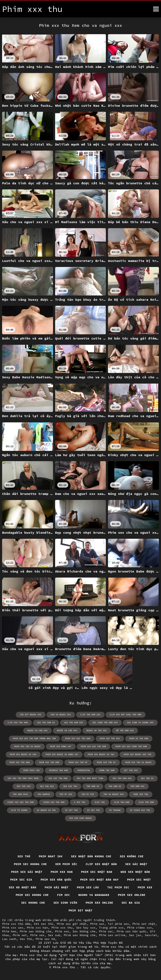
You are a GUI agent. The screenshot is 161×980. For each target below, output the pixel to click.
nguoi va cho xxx (38, 731)
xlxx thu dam (122, 802)
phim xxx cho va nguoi (27, 746)
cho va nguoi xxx (61, 715)
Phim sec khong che (30, 864)
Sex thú (24, 856)
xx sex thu (93, 810)
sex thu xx (147, 778)
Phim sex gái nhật (27, 872)
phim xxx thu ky (106, 762)
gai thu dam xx (46, 723)
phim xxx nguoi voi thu (138, 754)
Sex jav (135, 935)
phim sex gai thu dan (78, 739)
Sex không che (84, 931)
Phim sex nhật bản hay (99, 880)
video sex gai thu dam (21, 802)
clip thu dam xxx (90, 715)
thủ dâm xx (93, 786)
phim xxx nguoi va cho (23, 754)
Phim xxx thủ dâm (16, 924)
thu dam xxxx (21, 794)
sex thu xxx (47, 786)
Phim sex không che (36, 931)
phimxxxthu (84, 770)
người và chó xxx (67, 731)
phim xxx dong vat (61, 746)
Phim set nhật (80, 910)
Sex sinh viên (65, 903)
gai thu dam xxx (74, 723)
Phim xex (37, 935)
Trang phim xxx (111, 928)
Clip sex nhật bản (101, 864)
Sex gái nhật (136, 864)
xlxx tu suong (19, 810)
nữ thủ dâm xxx (125, 731)
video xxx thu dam (54, 802)
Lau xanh (9, 939)
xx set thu (71, 810)
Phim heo (9, 931)
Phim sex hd (45, 939)
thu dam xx (115, 786)
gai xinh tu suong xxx (140, 723)
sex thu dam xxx (122, 778)
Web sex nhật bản (135, 872)
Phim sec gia (21, 880)
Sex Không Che (132, 856)
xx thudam (115, 810)
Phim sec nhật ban (97, 872)
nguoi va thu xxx (97, 731)
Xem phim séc (66, 864)
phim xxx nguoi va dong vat (62, 754)
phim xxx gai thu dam (93, 746)
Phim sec (106, 931)
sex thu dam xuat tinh (90, 778)
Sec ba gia (131, 903)
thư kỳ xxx (66, 794)
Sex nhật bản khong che (91, 856)
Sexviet (151, 935)
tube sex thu (141, 794)
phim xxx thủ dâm (49, 762)
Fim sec (63, 895)
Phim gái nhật (57, 887)
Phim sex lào (88, 887)
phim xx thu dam (139, 739)
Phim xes (62, 931)
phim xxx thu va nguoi (138, 762)
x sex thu (80, 802)
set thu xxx (131, 770)
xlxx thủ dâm (146, 802)
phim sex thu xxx (110, 739)
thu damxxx (44, 794)
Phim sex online (132, 895)
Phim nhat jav (51, 856)
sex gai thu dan (58, 778)
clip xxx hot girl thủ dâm (126, 715)
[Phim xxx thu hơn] (156, 9)
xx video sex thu (140, 810)
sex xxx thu (70, 786)
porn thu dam (107, 770)
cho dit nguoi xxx (31, 715)
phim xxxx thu (31, 770)
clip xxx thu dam (18, 723)
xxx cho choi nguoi (80, 818)
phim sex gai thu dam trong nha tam (34, 739)
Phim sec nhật (139, 880)
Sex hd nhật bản (23, 887)
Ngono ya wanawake (94, 895)
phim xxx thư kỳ (78, 762)
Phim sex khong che (80, 935)
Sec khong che (33, 903)
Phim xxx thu (62, 928)
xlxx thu (100, 802)
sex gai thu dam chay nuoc (23, 778)
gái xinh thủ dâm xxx (105, 723)
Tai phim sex (118, 924)
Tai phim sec (118, 887)
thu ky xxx (88, 794)
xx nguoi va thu (46, 810)
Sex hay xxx (86, 928)
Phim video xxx (140, 928)
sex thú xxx (24, 786)
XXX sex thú (43, 924)
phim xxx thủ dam (19, 762)
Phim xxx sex (13, 928)
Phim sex (97, 924)
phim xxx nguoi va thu (101, 754)
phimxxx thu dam (58, 770)
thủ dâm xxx (138, 786)
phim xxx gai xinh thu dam (131, 746)
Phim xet (20, 935)
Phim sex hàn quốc (56, 880)
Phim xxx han (62, 872)
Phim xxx (145, 887)
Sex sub (54, 935)
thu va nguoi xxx (114, 794)
